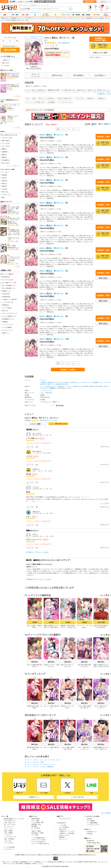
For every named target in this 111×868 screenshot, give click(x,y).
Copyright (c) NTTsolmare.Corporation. (55, 866)
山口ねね (4, 189)
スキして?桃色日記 (87, 18)
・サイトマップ (62, 839)
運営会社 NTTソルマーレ (90, 855)
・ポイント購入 (35, 821)
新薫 (3, 197)
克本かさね (5, 192)
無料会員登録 (90, 2)
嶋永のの (35, 627)
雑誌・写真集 (86, 15)
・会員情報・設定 (36, 824)
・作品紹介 (89, 819)
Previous (26, 611)
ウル (51, 708)
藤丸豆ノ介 (16, 248)
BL (35, 15)
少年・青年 (15, 15)
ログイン (103, 2)
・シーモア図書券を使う (38, 838)
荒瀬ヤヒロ (16, 212)
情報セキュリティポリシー (45, 855)
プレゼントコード (8, 330)
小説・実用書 (76, 15)
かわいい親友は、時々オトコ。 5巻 (54, 226)
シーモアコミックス (45, 15)
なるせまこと (51, 667)
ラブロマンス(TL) (7, 138)
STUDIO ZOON (12, 223)
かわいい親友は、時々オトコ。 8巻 (54, 294)
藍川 (46, 40)
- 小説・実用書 (8, 833)
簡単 (94, 124)
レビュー (21, 1)
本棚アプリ (5, 333)
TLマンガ (34, 38)
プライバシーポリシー (31, 855)
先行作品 (65, 384)
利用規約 (23, 855)
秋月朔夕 (103, 627)
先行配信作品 (6, 297)
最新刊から (108, 124)
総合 (5, 15)
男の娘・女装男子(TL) (64, 98)
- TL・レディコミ (9, 827)
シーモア (4, 1)
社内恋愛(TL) (6, 160)
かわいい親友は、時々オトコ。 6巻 (54, 248)
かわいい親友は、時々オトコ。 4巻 (54, 203)
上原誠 (9, 238)
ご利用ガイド (6, 60)
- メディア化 (7, 841)
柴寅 (82, 708)
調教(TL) (4, 149)
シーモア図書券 (7, 327)
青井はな (4, 183)
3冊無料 (35, 622)
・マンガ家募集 (90, 821)
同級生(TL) (91, 98)
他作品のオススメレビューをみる (39, 579)
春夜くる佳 (103, 667)
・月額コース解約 (36, 831)
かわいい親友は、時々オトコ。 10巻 (54, 339)
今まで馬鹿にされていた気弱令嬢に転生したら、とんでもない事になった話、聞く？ (13, 233)
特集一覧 (5, 311)
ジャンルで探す (25, 9)
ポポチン (69, 667)
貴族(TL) (4, 155)
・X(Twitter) (89, 834)
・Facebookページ (91, 832)
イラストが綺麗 (57, 386)
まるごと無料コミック (8, 283)
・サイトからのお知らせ (38, 842)
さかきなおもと (84, 667)
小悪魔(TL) (101, 98)
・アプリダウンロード (64, 819)
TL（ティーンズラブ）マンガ (56, 18)
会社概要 (17, 855)
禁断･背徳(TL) (6, 141)
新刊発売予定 (6, 277)
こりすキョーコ (64, 627)
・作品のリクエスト (64, 835)
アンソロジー (6, 172)
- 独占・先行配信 (9, 839)
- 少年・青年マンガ (9, 821)
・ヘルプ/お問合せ (63, 827)
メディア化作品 (7, 308)
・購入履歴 (34, 826)
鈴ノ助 (98, 627)
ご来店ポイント (34, 797)
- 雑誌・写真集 (8, 831)
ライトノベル (66, 15)
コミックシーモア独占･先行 (35, 102)
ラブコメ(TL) (6, 143)
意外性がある (77, 386)
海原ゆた (35, 708)
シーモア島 (29, 1)
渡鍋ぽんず (11, 222)
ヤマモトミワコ (6, 195)
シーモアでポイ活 (8, 302)
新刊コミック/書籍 (7, 274)
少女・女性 (25, 15)
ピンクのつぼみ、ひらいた (13, 106)
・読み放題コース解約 (37, 833)
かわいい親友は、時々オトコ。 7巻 (54, 271)
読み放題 (13, 1)
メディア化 (96, 15)
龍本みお (84, 627)
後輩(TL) (4, 157)
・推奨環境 (61, 837)
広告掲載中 (52, 102)
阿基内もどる (103, 749)
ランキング (7, 280)
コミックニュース (8, 325)
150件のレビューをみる (50, 420)
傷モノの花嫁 (11, 246)
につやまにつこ (101, 708)
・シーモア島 (62, 825)
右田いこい (11, 262)
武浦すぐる (46, 627)
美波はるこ (5, 181)
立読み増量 (101, 622)
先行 (28, 98)
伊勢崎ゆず (10, 108)
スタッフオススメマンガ (10, 313)
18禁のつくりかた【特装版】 (13, 117)
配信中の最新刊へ (96, 57)
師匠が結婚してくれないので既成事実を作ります (13, 86)
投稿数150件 (57, 43)
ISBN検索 (80, 855)
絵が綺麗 (85, 386)
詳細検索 (5, 322)
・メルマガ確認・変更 (37, 822)
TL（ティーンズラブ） (39, 18)
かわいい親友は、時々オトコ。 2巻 (54, 157)
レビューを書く (50, 45)
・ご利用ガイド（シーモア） (66, 831)
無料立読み (35, 662)
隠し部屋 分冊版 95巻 (84, 665)
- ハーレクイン (8, 835)
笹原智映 (4, 175)
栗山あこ (68, 708)
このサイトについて (72, 855)
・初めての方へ (62, 829)
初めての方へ (6, 63)
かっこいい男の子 (46, 386)
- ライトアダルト (9, 843)
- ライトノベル (8, 829)
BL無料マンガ (6, 291)
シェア (52, 405)
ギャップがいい (67, 386)
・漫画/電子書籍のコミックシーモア (13, 819)
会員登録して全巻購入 (68, 370)
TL (56, 15)
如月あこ (71, 627)
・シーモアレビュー (9, 849)
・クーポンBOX (35, 828)
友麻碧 (9, 248)
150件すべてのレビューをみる (38, 552)
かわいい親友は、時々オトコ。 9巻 (54, 316)
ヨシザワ (10, 120)
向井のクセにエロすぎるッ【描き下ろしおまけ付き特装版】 (13, 75)
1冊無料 (51, 622)
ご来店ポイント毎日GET (10, 299)
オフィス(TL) (6, 146)
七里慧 (52, 627)
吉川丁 (97, 749)
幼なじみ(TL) (6, 163)
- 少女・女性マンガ (9, 823)
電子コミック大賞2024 (46, 98)
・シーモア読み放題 (9, 847)
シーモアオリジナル (65, 102)
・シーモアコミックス (92, 825)
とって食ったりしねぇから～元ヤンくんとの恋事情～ (13, 259)
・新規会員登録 (35, 819)
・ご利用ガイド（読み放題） (66, 833)
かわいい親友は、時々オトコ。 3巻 (54, 180)
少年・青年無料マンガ (9, 288)
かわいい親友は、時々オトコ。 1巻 (54, 135)
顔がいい (107, 386)
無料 (34, 98)
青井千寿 (86, 708)
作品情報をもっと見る (104, 94)
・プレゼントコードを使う (38, 840)
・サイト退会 (34, 835)
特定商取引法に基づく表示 (59, 855)
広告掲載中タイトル (8, 319)
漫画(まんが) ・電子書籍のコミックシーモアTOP (16, 18)
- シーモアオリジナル (10, 837)
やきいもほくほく (13, 239)
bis (65, 667)
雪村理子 (4, 186)
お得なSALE (6, 294)
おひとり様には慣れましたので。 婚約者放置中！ (13, 209)
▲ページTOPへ (106, 813)
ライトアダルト (106, 15)
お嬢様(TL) (5, 152)
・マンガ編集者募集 (91, 823)
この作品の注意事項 (34, 68)
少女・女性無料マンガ (9, 285)
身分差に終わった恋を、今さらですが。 (13, 219)
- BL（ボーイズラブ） (10, 825)
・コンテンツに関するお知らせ (40, 843)
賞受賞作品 (5, 305)
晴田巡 (9, 212)
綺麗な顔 (92, 386)
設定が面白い (100, 386)
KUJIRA (4, 178)
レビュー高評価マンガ (9, 316)
